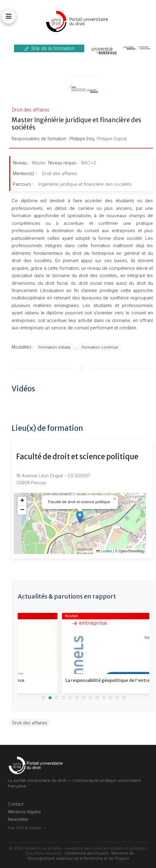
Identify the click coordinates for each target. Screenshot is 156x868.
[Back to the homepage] (78, 21)
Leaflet (104, 551)
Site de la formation (49, 49)
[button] (9, 16)
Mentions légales (24, 812)
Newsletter (18, 819)
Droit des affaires (30, 723)
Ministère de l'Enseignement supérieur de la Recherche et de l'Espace (81, 856)
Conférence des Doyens (87, 853)
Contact (16, 804)
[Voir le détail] (81, 653)
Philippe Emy (82, 139)
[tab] (43, 698)
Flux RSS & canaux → (27, 828)
